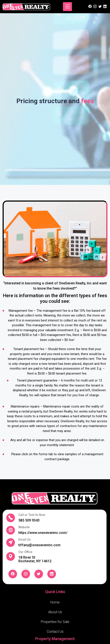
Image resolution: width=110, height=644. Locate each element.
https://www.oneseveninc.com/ (43, 533)
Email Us (25, 540)
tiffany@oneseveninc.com (39, 545)
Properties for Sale (55, 622)
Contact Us (55, 632)
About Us (55, 612)
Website (24, 527)
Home (55, 602)
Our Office (25, 552)
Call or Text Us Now (32, 515)
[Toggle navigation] (67, 7)
